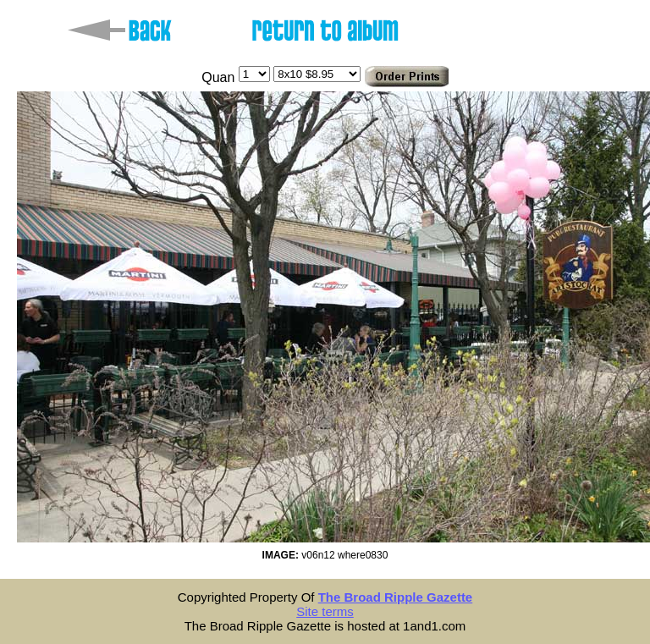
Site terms (325, 611)
